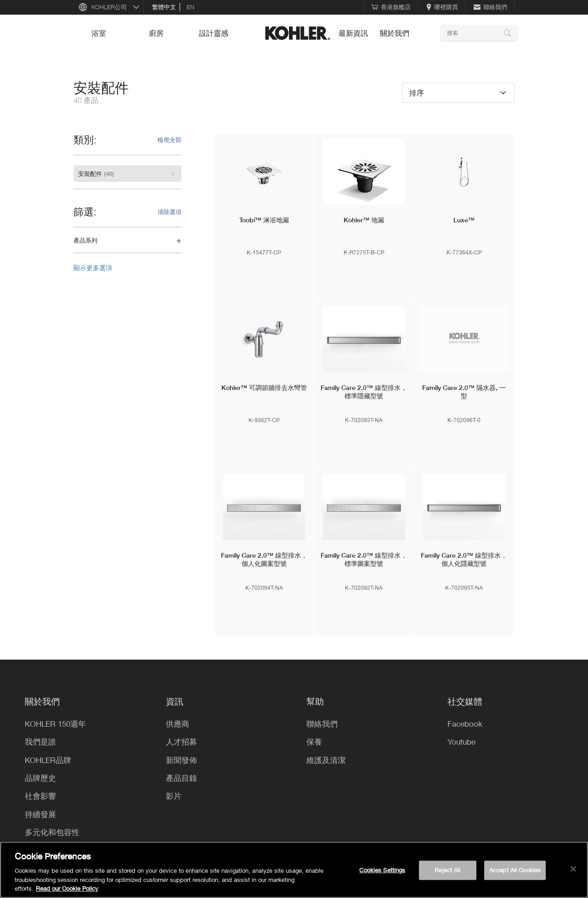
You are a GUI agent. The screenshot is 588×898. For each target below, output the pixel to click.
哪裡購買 (442, 7)
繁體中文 (164, 7)
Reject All (447, 870)
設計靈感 (214, 33)
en (190, 7)
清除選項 (170, 212)
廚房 (156, 33)
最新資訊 (353, 33)
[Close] (573, 869)
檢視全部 (170, 140)
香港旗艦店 (391, 7)
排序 (417, 93)
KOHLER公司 (109, 7)
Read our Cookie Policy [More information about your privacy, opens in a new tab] (67, 888)
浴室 (99, 33)
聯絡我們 (490, 7)
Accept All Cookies (515, 870)
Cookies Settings (382, 870)
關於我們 (395, 33)
